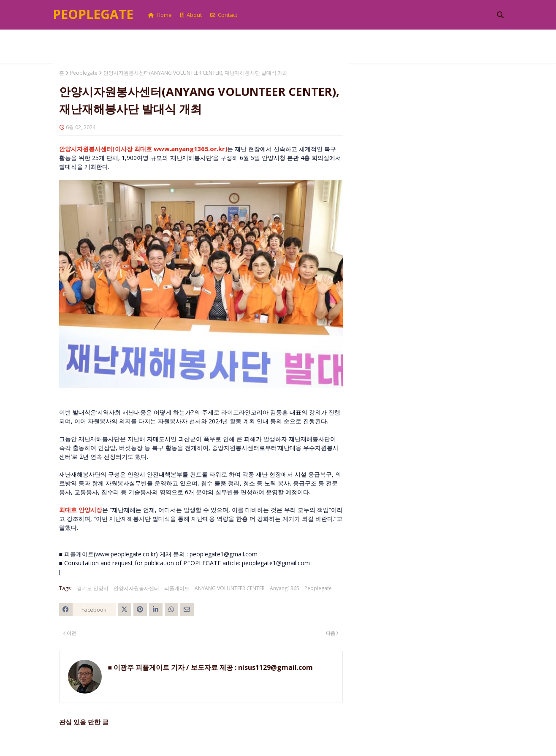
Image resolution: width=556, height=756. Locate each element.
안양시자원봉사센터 (136, 588)
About (191, 15)
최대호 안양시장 (81, 510)
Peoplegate (93, 14)
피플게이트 (177, 588)
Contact (224, 15)
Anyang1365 (285, 588)
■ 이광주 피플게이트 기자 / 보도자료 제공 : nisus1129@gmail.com (211, 667)
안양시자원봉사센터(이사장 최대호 (143, 149)
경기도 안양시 (93, 588)
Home (160, 15)
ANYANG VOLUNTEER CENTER (230, 588)
